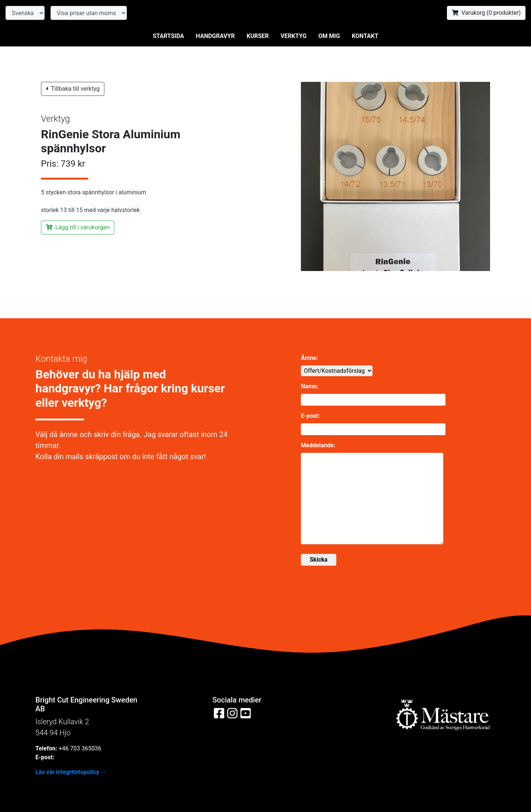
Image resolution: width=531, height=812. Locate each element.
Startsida (168, 36)
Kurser (258, 36)
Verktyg (294, 36)
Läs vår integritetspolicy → (71, 772)
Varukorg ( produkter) (486, 13)
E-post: (310, 416)
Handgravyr (215, 36)
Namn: (310, 386)
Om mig (329, 36)
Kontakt (365, 36)
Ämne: (309, 358)
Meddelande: (318, 445)
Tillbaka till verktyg (73, 89)
